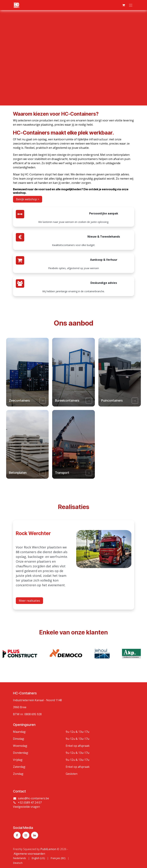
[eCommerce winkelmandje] (124, 5)
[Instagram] (26, 835)
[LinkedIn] (35, 835)
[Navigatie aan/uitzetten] (131, 5)
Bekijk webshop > (28, 199)
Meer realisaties (29, 610)
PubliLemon (48, 849)
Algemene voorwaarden (29, 854)
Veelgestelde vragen (26, 807)
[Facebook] (17, 835)
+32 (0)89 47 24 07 (30, 803)
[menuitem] (19, 858)
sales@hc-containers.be (33, 798)
